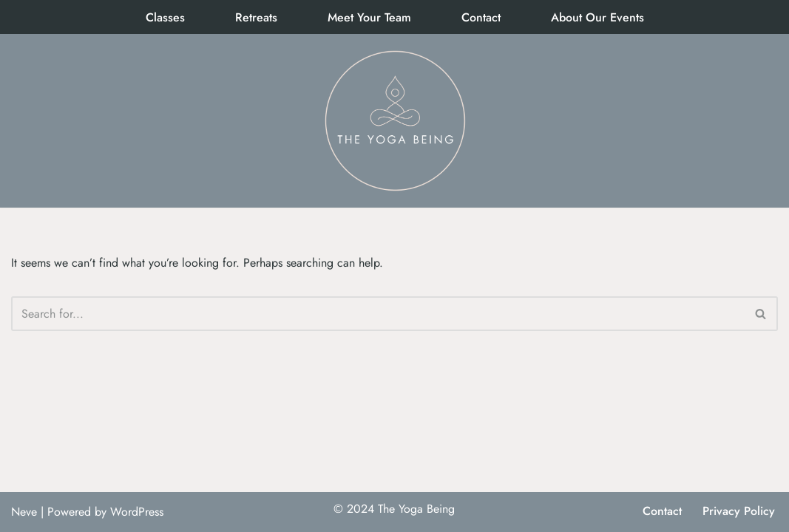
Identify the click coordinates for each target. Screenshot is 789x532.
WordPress (137, 512)
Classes (165, 17)
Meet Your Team (369, 17)
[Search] (378, 314)
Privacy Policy (739, 511)
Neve (24, 512)
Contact (481, 17)
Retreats (256, 17)
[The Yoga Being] (395, 121)
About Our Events (597, 17)
